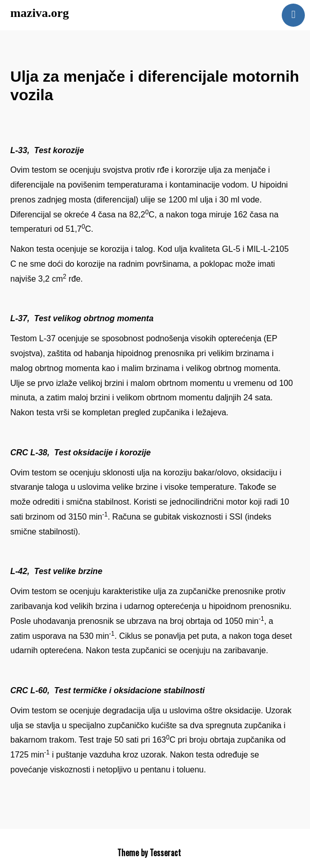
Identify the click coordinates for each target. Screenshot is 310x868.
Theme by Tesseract (149, 853)
